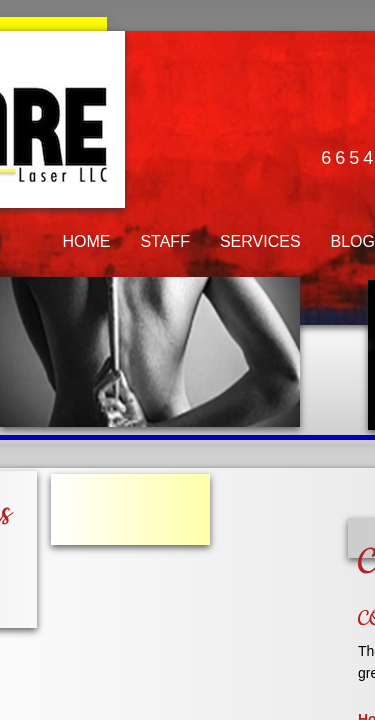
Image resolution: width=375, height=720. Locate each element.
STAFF (164, 241)
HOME (86, 241)
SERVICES (260, 241)
